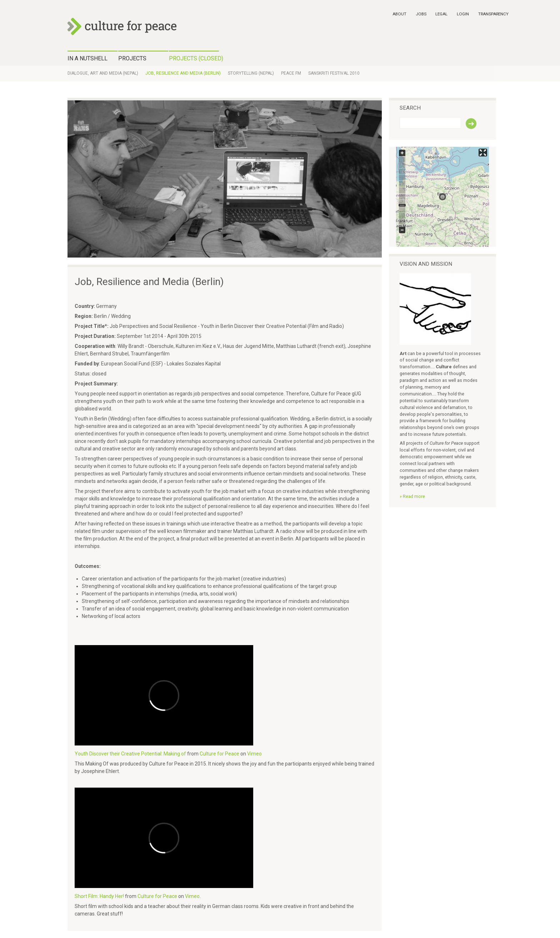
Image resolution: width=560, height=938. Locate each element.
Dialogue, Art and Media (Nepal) (103, 73)
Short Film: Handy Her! (99, 896)
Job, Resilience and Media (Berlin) (183, 73)
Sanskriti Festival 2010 (334, 73)
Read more (414, 496)
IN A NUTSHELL (87, 58)
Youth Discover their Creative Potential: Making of (130, 754)
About (399, 14)
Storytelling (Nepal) (251, 73)
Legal (441, 14)
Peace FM (291, 73)
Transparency (493, 14)
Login (463, 14)
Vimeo (254, 754)
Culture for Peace (219, 754)
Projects (132, 58)
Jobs (421, 14)
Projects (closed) (194, 58)
